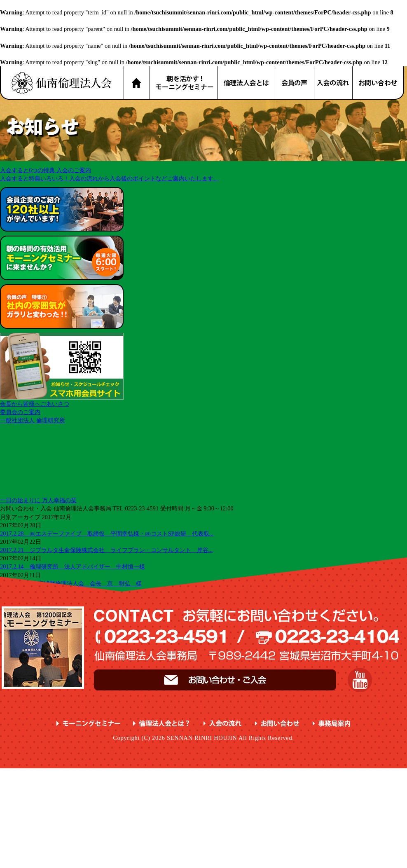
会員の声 (295, 83)
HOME (137, 83)
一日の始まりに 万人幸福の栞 (38, 500)
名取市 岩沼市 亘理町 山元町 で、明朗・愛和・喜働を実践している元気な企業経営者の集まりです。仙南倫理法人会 (62, 83)
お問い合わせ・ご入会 (215, 680)
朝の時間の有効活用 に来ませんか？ (62, 258)
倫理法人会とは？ (247, 83)
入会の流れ (334, 83)
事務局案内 (332, 724)
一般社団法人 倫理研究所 (33, 420)
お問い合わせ (379, 83)
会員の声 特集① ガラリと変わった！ (62, 306)
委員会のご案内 (20, 412)
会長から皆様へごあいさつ (35, 404)
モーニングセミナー (88, 724)
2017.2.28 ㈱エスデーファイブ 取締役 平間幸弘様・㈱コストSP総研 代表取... (107, 533)
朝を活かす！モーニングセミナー (184, 83)
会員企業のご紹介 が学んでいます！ (62, 209)
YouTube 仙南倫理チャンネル (360, 680)
